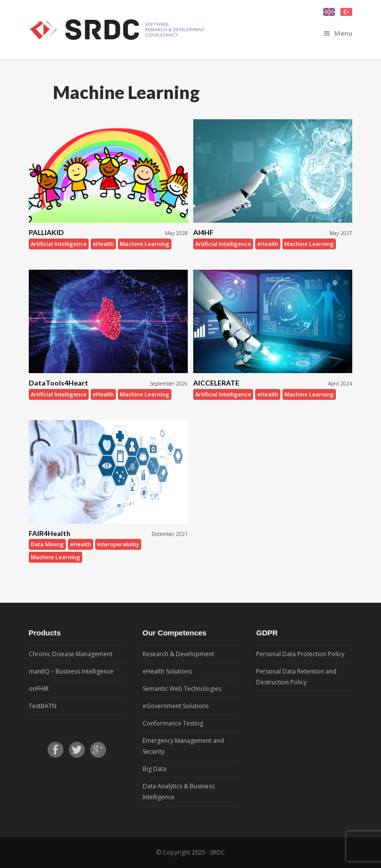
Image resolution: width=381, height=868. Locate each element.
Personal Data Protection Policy (300, 654)
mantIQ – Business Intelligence (71, 671)
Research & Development (178, 654)
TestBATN (43, 706)
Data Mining (47, 544)
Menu (338, 33)
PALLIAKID (46, 232)
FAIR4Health (50, 533)
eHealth (103, 244)
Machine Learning (145, 244)
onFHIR (39, 689)
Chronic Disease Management (71, 654)
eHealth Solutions (167, 671)
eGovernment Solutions (176, 706)
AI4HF (203, 232)
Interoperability (118, 544)
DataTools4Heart (58, 383)
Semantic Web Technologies (182, 689)
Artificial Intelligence (59, 244)
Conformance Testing (173, 723)
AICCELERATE (216, 383)
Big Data (155, 769)
